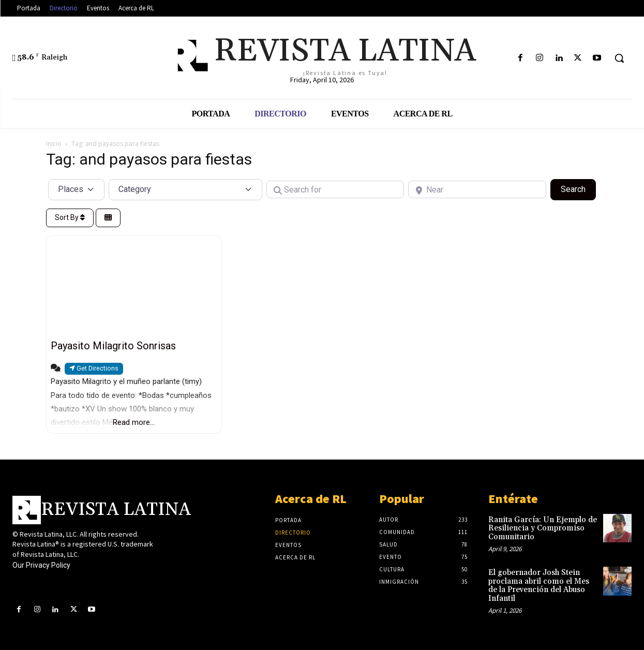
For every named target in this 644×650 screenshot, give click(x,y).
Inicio (54, 144)
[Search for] (335, 189)
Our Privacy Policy (41, 565)
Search (578, 188)
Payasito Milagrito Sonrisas (113, 346)
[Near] (477, 189)
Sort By (70, 217)
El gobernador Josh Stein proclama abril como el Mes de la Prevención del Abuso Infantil (539, 586)
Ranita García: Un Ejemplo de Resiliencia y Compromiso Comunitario (543, 528)
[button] (619, 58)
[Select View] (108, 218)
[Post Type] (77, 189)
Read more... (134, 422)
